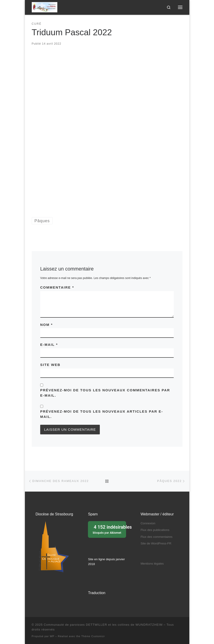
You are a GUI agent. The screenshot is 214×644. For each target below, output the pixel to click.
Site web (50, 365)
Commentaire (57, 287)
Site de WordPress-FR (156, 543)
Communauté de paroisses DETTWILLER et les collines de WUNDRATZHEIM (103, 625)
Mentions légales (152, 564)
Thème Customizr (93, 636)
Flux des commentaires (156, 537)
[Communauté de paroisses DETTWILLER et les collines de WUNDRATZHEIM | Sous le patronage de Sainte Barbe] (45, 7)
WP (52, 636)
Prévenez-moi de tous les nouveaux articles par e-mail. (102, 414)
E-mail (49, 345)
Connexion (148, 523)
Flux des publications (155, 530)
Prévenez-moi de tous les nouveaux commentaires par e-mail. (105, 393)
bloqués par (108, 529)
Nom (46, 325)
